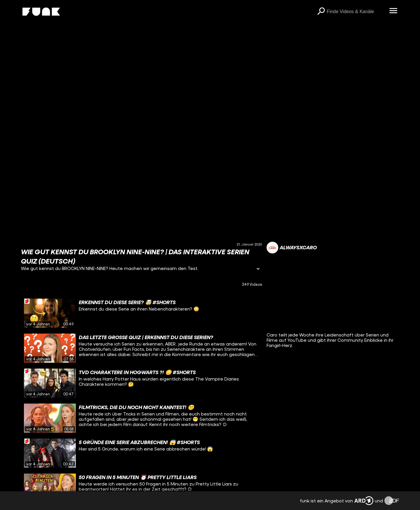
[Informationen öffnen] (258, 269)
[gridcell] (141, 313)
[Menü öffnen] (393, 11)
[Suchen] (321, 12)
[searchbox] (356, 12)
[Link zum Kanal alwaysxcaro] (292, 248)
